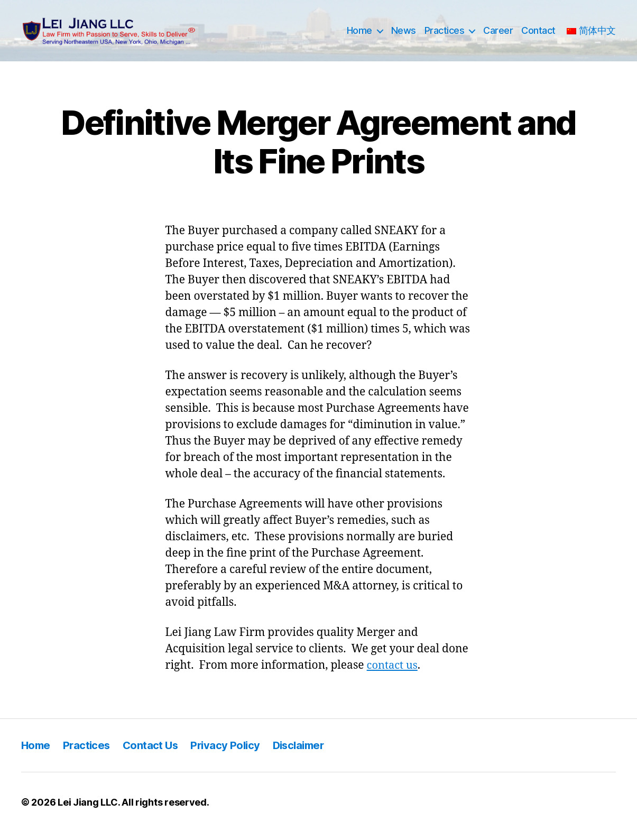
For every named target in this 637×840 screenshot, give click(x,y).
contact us (394, 673)
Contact (538, 35)
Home (359, 35)
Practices (445, 35)
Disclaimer (307, 753)
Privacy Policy (231, 753)
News (404, 35)
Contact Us (154, 753)
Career (498, 35)
